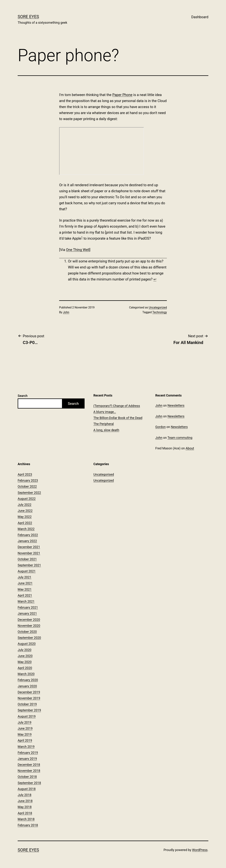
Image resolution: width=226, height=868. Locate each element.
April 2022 (25, 523)
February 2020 (28, 680)
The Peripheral (104, 424)
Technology (160, 312)
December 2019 (29, 692)
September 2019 (29, 710)
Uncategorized (158, 307)
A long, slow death (106, 430)
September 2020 (29, 638)
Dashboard (200, 17)
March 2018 (26, 819)
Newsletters (176, 405)
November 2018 (29, 771)
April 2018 (25, 813)
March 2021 (26, 601)
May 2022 (25, 517)
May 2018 (25, 807)
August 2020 (27, 644)
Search (23, 396)
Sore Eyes (28, 17)
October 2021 (27, 559)
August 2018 (27, 789)
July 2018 (25, 795)
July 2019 (25, 722)
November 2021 (29, 553)
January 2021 (27, 613)
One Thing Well (78, 250)
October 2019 (27, 704)
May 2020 (25, 662)
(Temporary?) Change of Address (117, 406)
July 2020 (25, 650)
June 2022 (25, 511)
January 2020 (27, 686)
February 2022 (28, 535)
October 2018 (27, 777)
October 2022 (27, 486)
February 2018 (28, 825)
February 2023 (28, 480)
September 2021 (29, 565)
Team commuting (180, 438)
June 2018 (25, 801)
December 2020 (29, 620)
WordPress (200, 850)
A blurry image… (105, 412)
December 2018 (29, 765)
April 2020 (25, 668)
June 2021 (25, 583)
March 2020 (26, 674)
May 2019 (25, 734)
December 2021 (29, 547)
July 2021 (25, 577)
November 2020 (29, 626)
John (66, 312)
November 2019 (29, 698)
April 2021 (25, 595)
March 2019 (26, 747)
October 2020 (27, 632)
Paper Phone (122, 95)
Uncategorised (104, 474)
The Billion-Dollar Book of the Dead (118, 418)
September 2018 (29, 783)
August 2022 (27, 499)
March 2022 (26, 529)
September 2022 (29, 493)
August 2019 (27, 716)
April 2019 (25, 740)
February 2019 (28, 753)
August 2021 (27, 571)
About (190, 448)
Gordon (161, 427)
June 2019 (25, 728)
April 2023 (25, 474)
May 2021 (25, 589)
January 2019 (27, 759)
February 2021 (28, 607)
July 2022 (25, 505)
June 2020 (25, 656)
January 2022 (27, 541)
